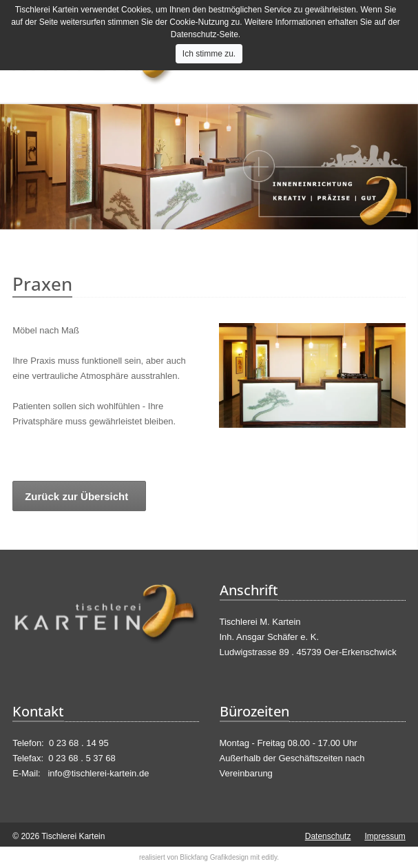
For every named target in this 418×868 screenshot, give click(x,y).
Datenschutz (328, 836)
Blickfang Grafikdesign (214, 857)
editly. (270, 857)
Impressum (385, 836)
